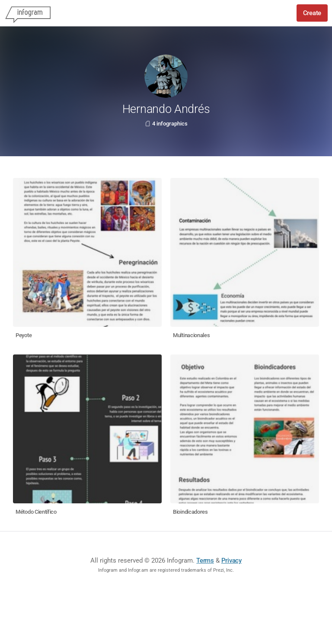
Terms (205, 560)
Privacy (231, 560)
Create (312, 13)
